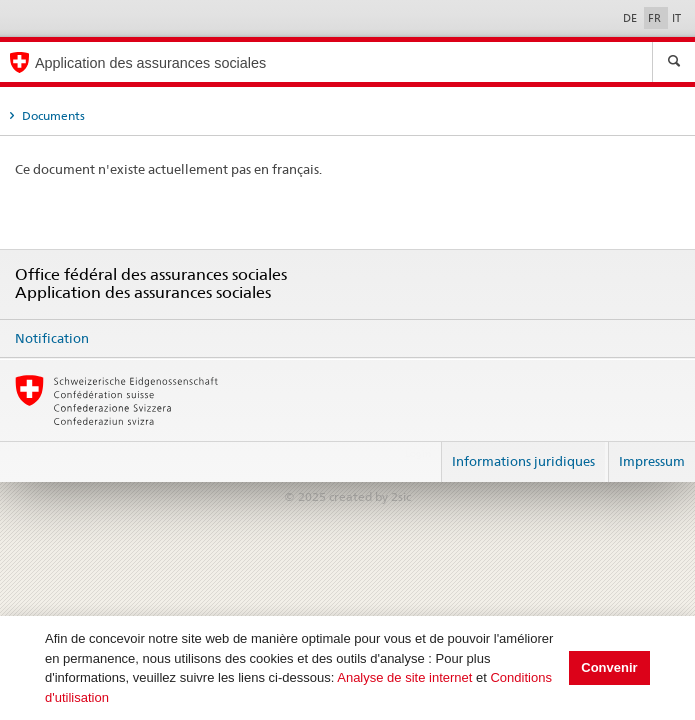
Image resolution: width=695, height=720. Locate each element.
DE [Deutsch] (631, 18)
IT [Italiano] (676, 18)
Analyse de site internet (404, 677)
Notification (52, 338)
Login (418, 453)
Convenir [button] (609, 667)
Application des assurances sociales (150, 63)
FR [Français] (656, 18)
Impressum (652, 461)
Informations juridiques (523, 461)
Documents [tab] (52, 115)
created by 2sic (370, 496)
